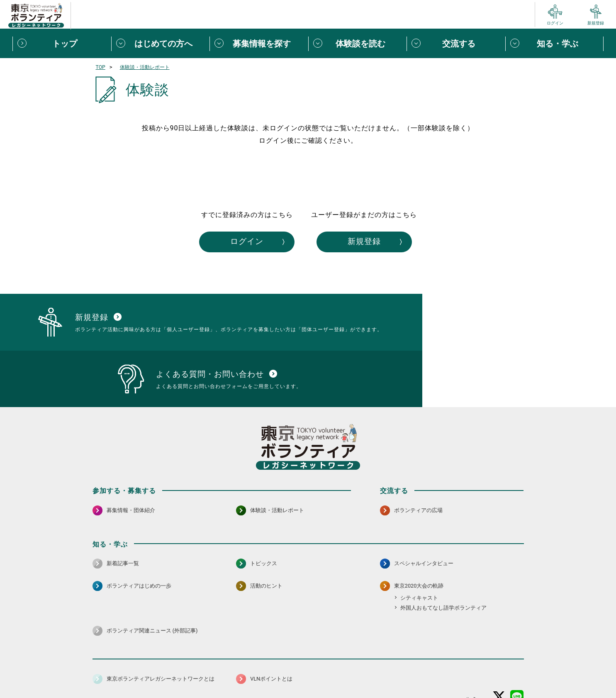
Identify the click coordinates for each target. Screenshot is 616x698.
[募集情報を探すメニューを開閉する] (259, 44)
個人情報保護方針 (224, 671)
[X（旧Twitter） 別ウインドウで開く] (499, 649)
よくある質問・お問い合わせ (470, 671)
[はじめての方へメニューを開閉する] (161, 44)
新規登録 (384, 242)
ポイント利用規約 (404, 671)
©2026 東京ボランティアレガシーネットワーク (308, 689)
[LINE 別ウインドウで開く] (517, 649)
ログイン (233, 242)
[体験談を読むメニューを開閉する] (358, 44)
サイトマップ (129, 671)
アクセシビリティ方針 (282, 671)
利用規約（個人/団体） (346, 671)
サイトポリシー (174, 671)
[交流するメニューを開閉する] (456, 44)
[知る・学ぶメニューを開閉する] (555, 44)
